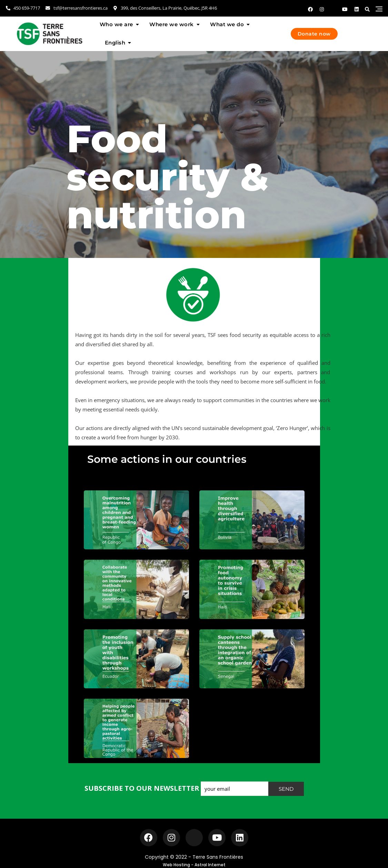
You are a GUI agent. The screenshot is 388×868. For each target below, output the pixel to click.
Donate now (314, 34)
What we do (227, 24)
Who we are (116, 24)
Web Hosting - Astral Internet (194, 865)
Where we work (172, 24)
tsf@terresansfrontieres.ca (76, 8)
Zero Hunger (292, 428)
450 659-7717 (23, 8)
